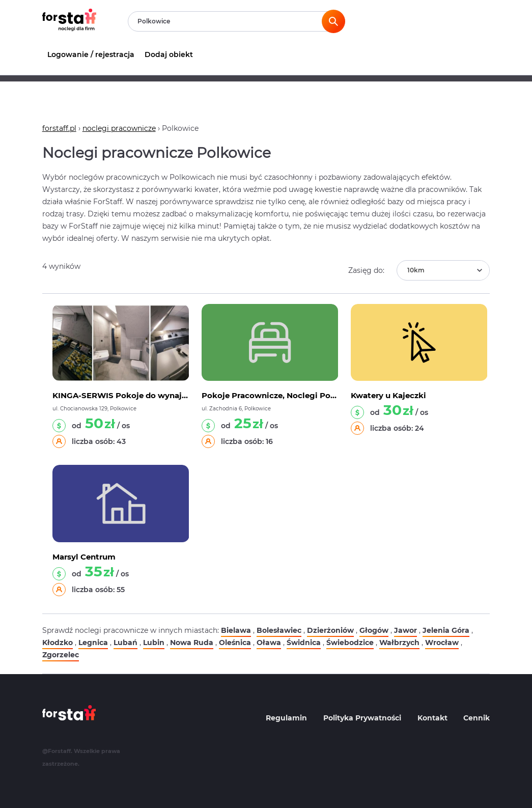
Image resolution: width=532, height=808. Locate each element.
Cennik (477, 718)
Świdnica (304, 643)
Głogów (374, 630)
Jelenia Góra (446, 630)
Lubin (154, 643)
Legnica (93, 643)
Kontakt (432, 718)
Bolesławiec (279, 630)
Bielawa (236, 630)
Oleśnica (235, 643)
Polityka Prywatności (362, 718)
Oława (269, 643)
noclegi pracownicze (119, 128)
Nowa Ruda (192, 643)
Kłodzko (58, 643)
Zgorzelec (61, 655)
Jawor (405, 630)
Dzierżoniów (330, 630)
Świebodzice (350, 643)
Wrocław (442, 643)
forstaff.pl (59, 128)
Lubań (125, 643)
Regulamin (286, 718)
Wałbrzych (399, 643)
